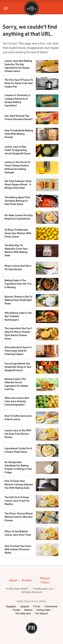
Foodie (16, 610)
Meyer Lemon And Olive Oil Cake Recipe (18, 267)
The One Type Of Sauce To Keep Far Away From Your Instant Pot (19, 83)
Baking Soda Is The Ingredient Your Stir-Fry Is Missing (18, 284)
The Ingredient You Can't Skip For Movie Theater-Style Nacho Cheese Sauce (18, 333)
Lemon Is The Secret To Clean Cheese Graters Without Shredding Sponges (17, 167)
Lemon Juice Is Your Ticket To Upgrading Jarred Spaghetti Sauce (18, 150)
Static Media (21, 589)
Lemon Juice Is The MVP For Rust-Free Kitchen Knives (18, 434)
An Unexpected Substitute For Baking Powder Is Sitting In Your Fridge (18, 467)
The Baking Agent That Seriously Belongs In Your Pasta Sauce (17, 201)
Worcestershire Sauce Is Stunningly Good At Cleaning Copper (18, 351)
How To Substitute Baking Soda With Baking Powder (19, 134)
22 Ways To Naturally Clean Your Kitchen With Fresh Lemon (18, 233)
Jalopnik (24, 607)
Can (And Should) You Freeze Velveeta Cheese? (19, 117)
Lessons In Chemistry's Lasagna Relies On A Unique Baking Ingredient (18, 100)
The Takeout (41, 614)
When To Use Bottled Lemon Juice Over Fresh (18, 533)
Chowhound (51, 607)
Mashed (28, 610)
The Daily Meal (23, 614)
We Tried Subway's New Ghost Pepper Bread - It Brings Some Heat (18, 184)
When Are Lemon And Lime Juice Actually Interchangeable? (17, 401)
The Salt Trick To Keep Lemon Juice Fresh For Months (17, 501)
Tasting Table (43, 610)
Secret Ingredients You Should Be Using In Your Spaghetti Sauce (18, 367)
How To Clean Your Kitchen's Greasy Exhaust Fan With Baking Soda (19, 484)
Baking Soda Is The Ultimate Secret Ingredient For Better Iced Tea (16, 384)
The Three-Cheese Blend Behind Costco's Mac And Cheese (19, 517)
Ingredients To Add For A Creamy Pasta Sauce (18, 450)
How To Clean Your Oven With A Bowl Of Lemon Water (18, 549)
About (13, 580)
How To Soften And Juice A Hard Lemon (18, 417)
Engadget (11, 607)
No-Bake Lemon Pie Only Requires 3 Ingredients (19, 217)
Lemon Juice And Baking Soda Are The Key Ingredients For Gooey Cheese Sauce (18, 66)
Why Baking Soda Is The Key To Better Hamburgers (18, 316)
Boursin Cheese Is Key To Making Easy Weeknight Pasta (18, 300)
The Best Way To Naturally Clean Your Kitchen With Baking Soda (16, 250)
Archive (27, 580)
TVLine (37, 607)
